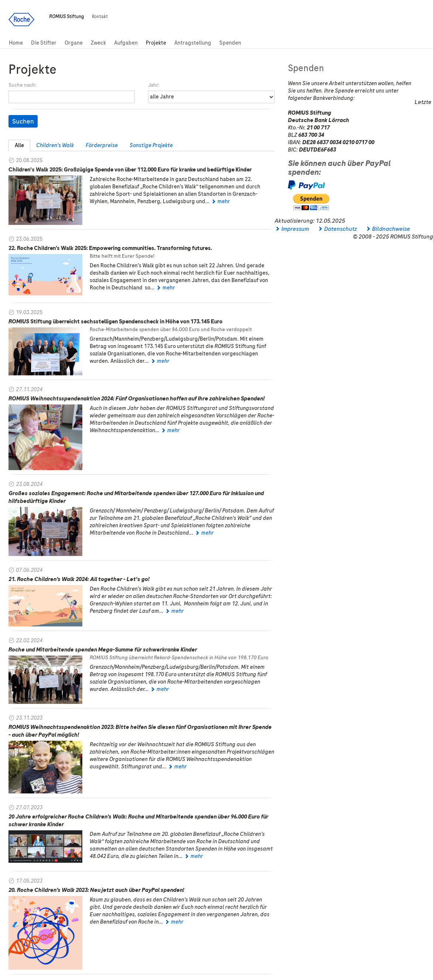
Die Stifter (44, 43)
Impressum (295, 229)
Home (16, 43)
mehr (224, 201)
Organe (74, 43)
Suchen (23, 121)
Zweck (98, 43)
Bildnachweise (391, 229)
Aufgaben (126, 43)
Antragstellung (193, 43)
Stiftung (66, 17)
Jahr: (154, 85)
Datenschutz (341, 229)
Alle (19, 145)
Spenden (230, 43)
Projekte (156, 43)
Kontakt (100, 17)
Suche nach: (22, 85)
